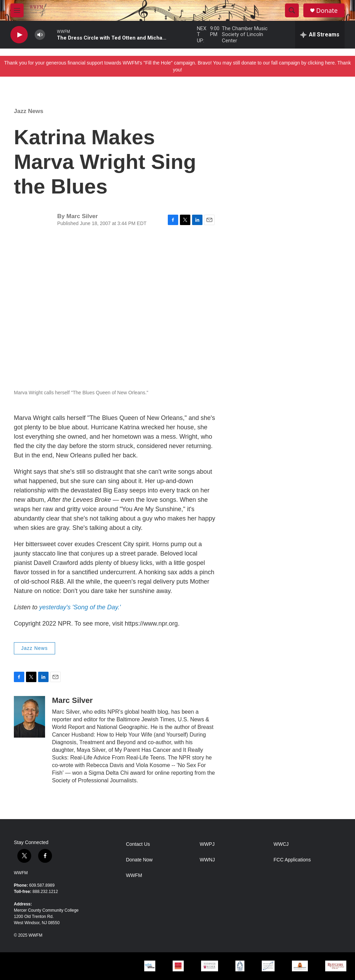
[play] (19, 35)
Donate (327, 11)
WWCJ (281, 844)
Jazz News (29, 111)
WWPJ (207, 844)
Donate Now (139, 860)
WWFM (21, 873)
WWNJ (207, 860)
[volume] (40, 35)
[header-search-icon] (292, 10)
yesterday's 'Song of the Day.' (80, 607)
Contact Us (138, 844)
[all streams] (320, 35)
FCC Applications (292, 860)
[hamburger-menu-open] (17, 10)
